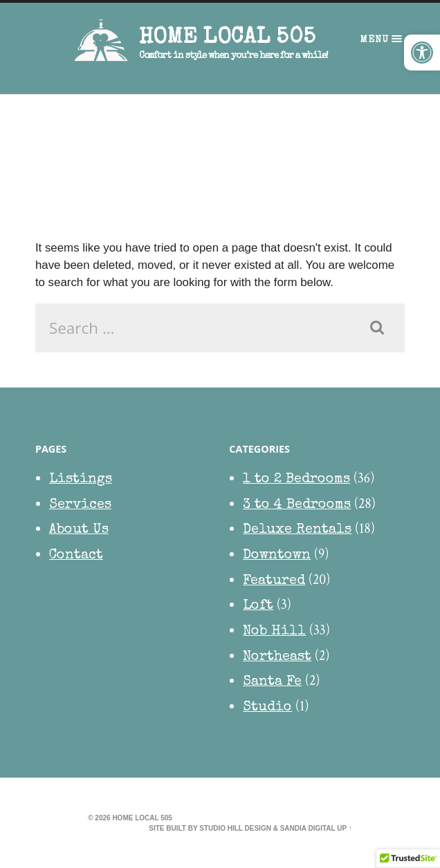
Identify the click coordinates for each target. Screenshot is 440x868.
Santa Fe (272, 682)
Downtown (277, 556)
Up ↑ (345, 828)
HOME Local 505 (227, 38)
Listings (81, 480)
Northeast (277, 657)
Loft (258, 606)
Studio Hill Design (235, 828)
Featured (274, 581)
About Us (79, 530)
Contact (76, 556)
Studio (267, 708)
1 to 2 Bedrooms (296, 480)
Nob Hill (274, 632)
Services (80, 505)
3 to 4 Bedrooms (297, 505)
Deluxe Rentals (297, 530)
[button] (422, 53)
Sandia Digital (308, 828)
